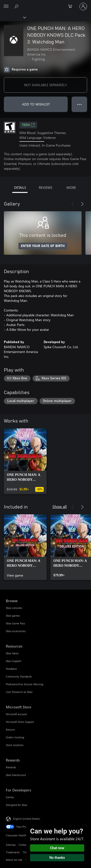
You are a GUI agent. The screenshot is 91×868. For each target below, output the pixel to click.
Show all (60, 506)
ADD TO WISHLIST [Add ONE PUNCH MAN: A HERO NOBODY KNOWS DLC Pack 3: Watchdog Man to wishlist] (36, 104)
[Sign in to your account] (83, 7)
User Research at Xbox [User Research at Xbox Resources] (19, 692)
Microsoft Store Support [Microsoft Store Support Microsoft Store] (20, 722)
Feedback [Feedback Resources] (11, 669)
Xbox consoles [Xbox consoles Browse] (14, 608)
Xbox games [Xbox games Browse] (13, 616)
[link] (25, 461)
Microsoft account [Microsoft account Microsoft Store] (16, 714)
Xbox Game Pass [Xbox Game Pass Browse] (16, 623)
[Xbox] (13, 17)
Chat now (57, 848)
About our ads (14, 860)
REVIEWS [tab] (45, 187)
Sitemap (11, 845)
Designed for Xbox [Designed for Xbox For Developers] (17, 805)
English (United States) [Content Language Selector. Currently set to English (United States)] (27, 819)
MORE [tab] (71, 187)
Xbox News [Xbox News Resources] (12, 653)
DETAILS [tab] (20, 187)
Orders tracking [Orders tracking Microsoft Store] (15, 737)
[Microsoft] (45, 4)
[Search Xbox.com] (17, 6)
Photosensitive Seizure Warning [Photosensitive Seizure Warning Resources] (25, 684)
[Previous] (73, 204)
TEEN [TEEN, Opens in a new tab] (28, 125)
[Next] (82, 204)
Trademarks (13, 852)
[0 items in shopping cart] (72, 7)
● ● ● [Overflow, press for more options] (79, 104)
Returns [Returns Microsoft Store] (10, 730)
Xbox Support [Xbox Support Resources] (14, 661)
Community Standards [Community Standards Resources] (19, 676)
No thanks (57, 858)
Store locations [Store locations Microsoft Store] (15, 745)
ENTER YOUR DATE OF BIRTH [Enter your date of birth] (43, 246)
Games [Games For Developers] (10, 797)
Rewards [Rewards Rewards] (11, 767)
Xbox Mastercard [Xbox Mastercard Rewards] (16, 775)
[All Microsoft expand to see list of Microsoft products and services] (6, 7)
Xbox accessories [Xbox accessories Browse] (16, 631)
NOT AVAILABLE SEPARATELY (45, 85)
